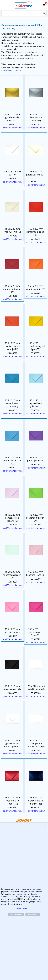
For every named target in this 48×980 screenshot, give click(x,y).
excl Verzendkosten (12, 128)
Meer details (22, 908)
